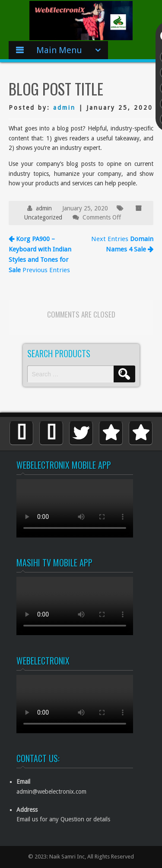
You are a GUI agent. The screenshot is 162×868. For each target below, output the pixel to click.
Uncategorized (43, 217)
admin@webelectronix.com (51, 792)
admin (64, 108)
